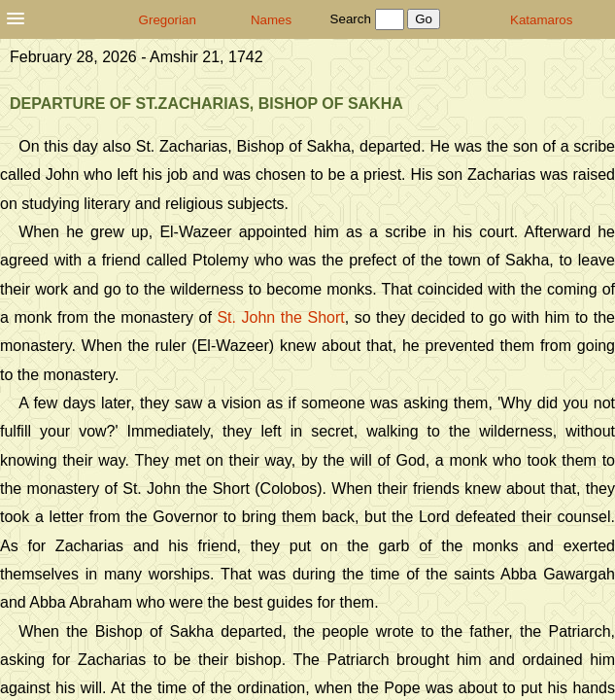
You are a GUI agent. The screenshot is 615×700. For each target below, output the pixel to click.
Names (271, 20)
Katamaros (541, 20)
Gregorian (168, 20)
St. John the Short (280, 317)
